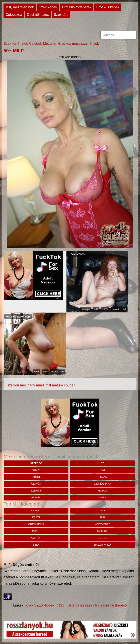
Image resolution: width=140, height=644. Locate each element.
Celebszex (14, 15)
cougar (69, 385)
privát (36, 470)
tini (102, 470)
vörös (105, 309)
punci (36, 531)
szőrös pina (102, 484)
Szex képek (48, 7)
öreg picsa (36, 524)
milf (96, 309)
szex (36, 545)
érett (36, 372)
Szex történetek (16, 44)
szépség (36, 463)
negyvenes (102, 524)
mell (23, 385)
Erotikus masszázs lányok (79, 44)
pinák (102, 497)
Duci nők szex (38, 15)
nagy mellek (58, 372)
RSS (61, 605)
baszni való (102, 545)
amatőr (36, 538)
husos (102, 491)
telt (125, 309)
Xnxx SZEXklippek (40, 605)
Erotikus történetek (77, 7)
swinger (86, 309)
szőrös (36, 477)
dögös (102, 538)
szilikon (13, 385)
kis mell (36, 497)
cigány (103, 477)
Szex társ (61, 15)
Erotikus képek (108, 7)
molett (116, 309)
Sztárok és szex (80, 605)
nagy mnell (36, 385)
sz (102, 463)
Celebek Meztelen (43, 44)
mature (57, 385)
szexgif (36, 491)
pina (102, 517)
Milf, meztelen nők (20, 7)
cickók (36, 484)
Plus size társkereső (111, 605)
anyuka (36, 511)
